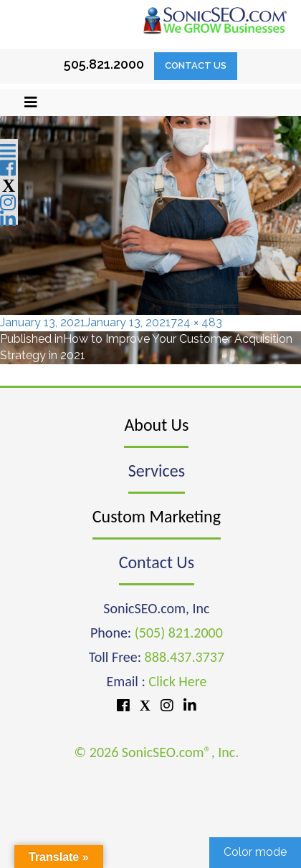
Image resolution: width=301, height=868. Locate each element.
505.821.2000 (104, 64)
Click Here (177, 681)
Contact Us (196, 65)
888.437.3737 (185, 657)
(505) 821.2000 (179, 633)
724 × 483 (196, 322)
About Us (156, 425)
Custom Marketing (157, 516)
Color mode (255, 852)
